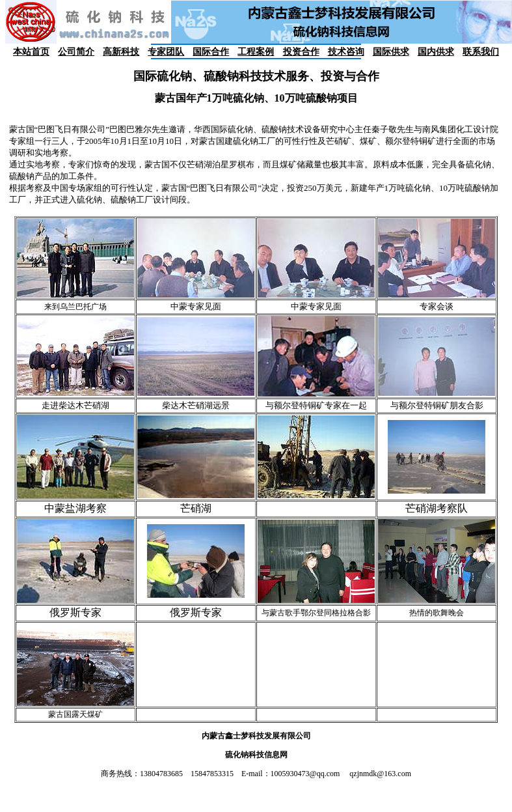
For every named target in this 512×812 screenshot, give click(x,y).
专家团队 (166, 52)
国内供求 (436, 52)
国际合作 (211, 52)
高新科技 (121, 52)
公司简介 (76, 52)
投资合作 (301, 52)
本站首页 (31, 52)
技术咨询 (346, 52)
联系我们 (481, 52)
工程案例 (256, 52)
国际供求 (391, 52)
